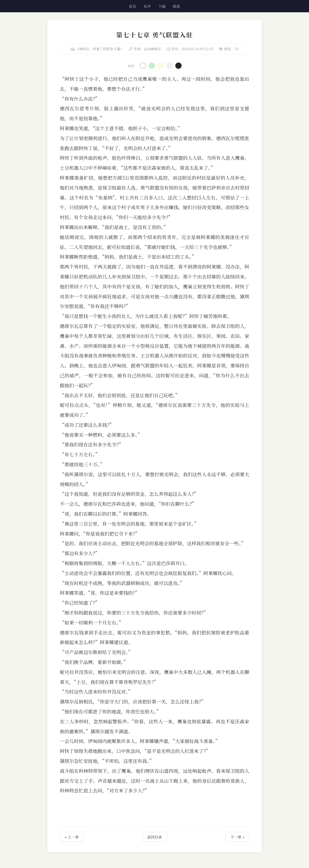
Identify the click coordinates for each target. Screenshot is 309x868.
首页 (132, 6)
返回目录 (155, 837)
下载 (162, 6)
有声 (147, 6)
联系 (177, 6)
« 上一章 (72, 837)
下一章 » (237, 837)
